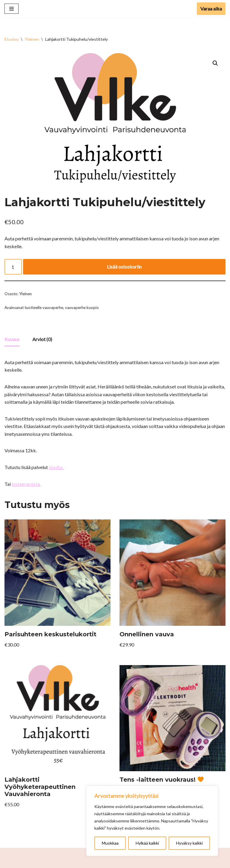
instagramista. (26, 484)
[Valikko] (12, 9)
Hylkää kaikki (147, 843)
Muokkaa (110, 843)
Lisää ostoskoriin (124, 267)
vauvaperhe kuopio (82, 308)
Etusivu (12, 39)
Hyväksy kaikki (189, 843)
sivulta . (56, 467)
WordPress (129, 862)
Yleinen (32, 39)
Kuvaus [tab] (12, 339)
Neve (95, 862)
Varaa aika (211, 9)
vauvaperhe (53, 308)
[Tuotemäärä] (13, 267)
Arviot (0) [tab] (42, 339)
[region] (152, 821)
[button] (215, 63)
